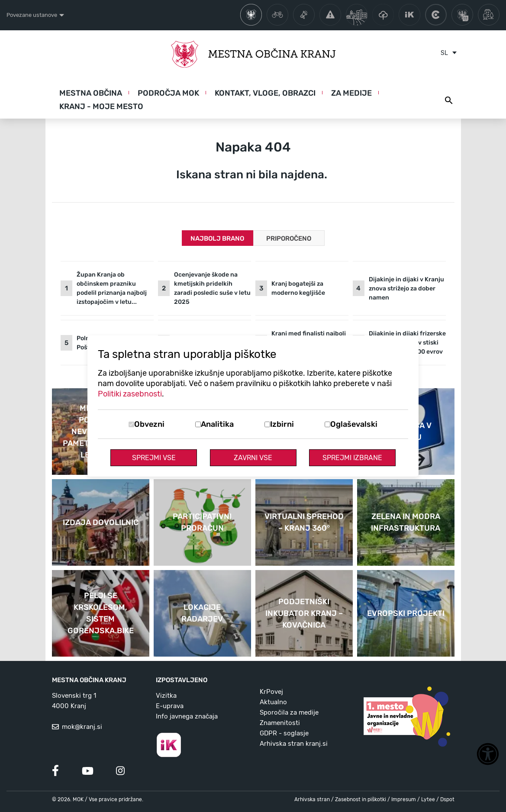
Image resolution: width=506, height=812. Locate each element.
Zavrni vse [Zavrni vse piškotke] (253, 458)
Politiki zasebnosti (130, 394)
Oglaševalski (354, 424)
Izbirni (282, 424)
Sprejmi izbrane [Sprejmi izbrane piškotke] (352, 458)
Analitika (217, 424)
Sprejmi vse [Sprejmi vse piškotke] (154, 458)
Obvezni (149, 424)
